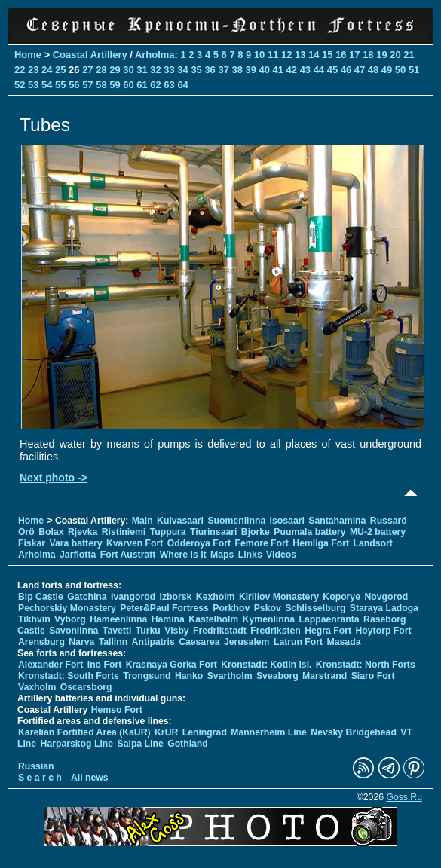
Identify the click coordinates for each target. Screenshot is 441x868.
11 (273, 55)
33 (169, 70)
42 (292, 70)
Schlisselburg (315, 608)
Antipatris (153, 642)
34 (182, 70)
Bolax (51, 532)
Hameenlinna (118, 619)
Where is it (183, 555)
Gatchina (87, 597)
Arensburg (41, 642)
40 (265, 70)
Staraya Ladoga (384, 608)
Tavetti (117, 631)
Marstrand (325, 676)
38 (237, 70)
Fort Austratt (128, 555)
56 (74, 85)
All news (90, 778)
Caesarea (199, 642)
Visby (176, 631)
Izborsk (176, 597)
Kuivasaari (180, 521)
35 (196, 70)
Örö (26, 532)
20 (395, 55)
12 (286, 55)
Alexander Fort (51, 665)
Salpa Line (141, 744)
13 (300, 55)
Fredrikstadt (220, 631)
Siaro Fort (373, 676)
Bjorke (256, 532)
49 (387, 70)
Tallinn (113, 642)
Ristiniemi (124, 532)
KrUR (166, 732)
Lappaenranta (329, 619)
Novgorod (386, 597)
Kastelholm (213, 619)
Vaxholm (37, 687)
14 (314, 55)
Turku (148, 631)
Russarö (389, 521)
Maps (222, 555)
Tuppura (168, 532)
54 (47, 85)
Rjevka (83, 532)
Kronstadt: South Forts (69, 676)
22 (20, 70)
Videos (281, 555)
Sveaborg (277, 676)
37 (223, 70)
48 (373, 70)
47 (360, 70)
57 (87, 85)
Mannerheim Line (269, 732)
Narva (81, 642)
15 (327, 55)
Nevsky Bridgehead (354, 732)
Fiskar (32, 543)
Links (250, 555)
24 (47, 70)
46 (346, 70)
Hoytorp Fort (384, 631)
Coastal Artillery (90, 55)
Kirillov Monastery (279, 597)
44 (319, 70)
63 (169, 85)
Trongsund (147, 676)
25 (60, 70)
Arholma (155, 55)
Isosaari (287, 521)
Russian (36, 766)
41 (278, 70)
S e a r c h (40, 778)
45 (332, 70)
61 (142, 85)
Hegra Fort (328, 631)
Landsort (372, 543)
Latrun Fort (298, 642)
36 (210, 70)
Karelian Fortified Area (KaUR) (84, 732)
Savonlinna (73, 631)
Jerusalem (247, 642)
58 (101, 85)
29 (115, 70)
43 (305, 70)
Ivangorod (133, 597)
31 (142, 70)
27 (87, 70)
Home (28, 55)
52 (20, 85)
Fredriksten (276, 631)
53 (33, 85)
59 (115, 85)
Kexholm (216, 597)
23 (33, 70)
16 (341, 55)
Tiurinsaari (213, 532)
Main (142, 521)
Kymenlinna (269, 619)
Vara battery (75, 543)
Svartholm (230, 676)
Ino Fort (105, 665)
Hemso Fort (117, 710)
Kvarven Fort (135, 543)
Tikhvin (34, 619)
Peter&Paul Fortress (164, 608)
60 (128, 85)
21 (409, 55)
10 (259, 55)
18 (368, 55)
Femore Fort (262, 543)
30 (128, 70)
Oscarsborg (86, 687)
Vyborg (70, 619)
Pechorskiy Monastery (67, 608)
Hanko (189, 676)
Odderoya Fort (199, 543)
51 (414, 70)
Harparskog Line (77, 744)
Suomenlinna (236, 521)
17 (354, 55)
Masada (344, 642)
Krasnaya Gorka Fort (171, 665)
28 (101, 70)
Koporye (341, 597)
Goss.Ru (404, 797)
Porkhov (231, 608)
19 (381, 55)
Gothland (188, 744)
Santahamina (337, 521)
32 (155, 70)
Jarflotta (78, 555)
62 (155, 85)
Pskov (268, 608)
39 (251, 70)
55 (60, 85)
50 (400, 70)
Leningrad (205, 732)
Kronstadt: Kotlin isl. (266, 665)
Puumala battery (309, 532)
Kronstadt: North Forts (366, 665)
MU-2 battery (378, 532)
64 (182, 85)
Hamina (168, 619)
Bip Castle (41, 597)
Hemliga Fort (321, 543)
